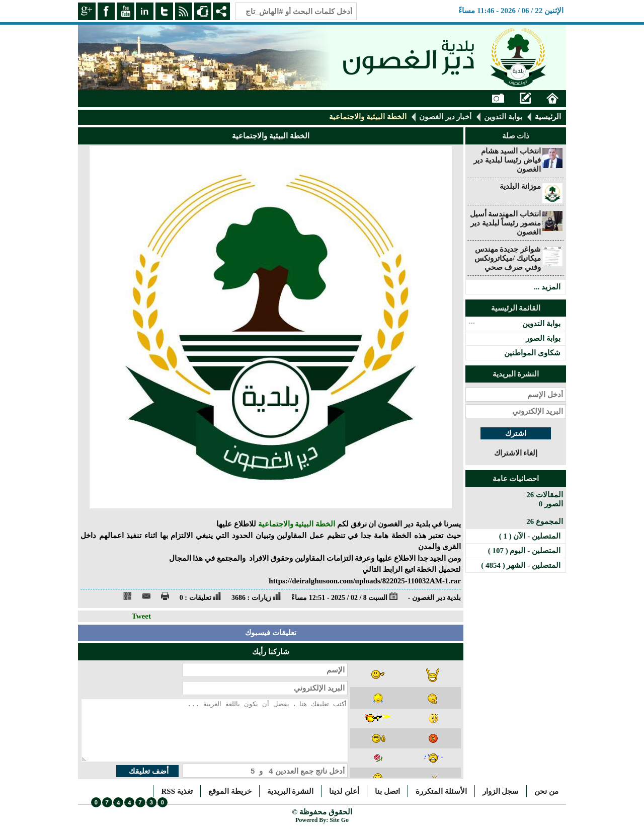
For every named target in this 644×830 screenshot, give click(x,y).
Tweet (141, 616)
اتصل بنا (387, 791)
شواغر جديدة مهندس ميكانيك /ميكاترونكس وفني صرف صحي (508, 258)
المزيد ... (547, 287)
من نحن (546, 791)
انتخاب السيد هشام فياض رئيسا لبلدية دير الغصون (507, 160)
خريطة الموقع (230, 791)
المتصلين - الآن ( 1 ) (530, 536)
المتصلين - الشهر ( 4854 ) (521, 565)
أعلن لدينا (344, 791)
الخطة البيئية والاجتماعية (297, 524)
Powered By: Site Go (322, 820)
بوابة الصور (543, 338)
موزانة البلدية (520, 186)
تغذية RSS (177, 791)
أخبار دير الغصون (446, 117)
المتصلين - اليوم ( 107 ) (524, 551)
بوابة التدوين (503, 117)
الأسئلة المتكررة (441, 791)
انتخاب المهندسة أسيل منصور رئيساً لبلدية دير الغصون (506, 223)
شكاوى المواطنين (532, 353)
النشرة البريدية (291, 791)
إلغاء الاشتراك (516, 453)
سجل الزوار (501, 791)
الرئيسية (548, 117)
